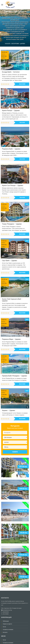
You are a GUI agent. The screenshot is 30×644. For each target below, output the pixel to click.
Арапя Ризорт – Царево (11, 110)
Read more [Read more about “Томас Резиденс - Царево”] (22, 234)
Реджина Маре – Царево (11, 339)
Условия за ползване (8, 630)
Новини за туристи (7, 624)
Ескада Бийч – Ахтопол (11, 72)
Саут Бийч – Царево (10, 261)
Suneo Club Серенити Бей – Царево (12, 300)
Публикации (6, 621)
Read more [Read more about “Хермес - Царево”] (22, 419)
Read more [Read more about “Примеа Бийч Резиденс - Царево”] (22, 384)
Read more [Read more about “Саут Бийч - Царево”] (22, 273)
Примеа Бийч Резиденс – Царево (15, 376)
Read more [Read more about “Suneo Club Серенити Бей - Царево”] (22, 313)
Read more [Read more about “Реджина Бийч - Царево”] (22, 159)
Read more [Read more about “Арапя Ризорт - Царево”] (22, 123)
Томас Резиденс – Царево (12, 224)
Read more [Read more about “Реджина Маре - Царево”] (22, 349)
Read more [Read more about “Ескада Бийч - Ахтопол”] (22, 84)
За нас (4, 627)
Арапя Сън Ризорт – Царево (13, 185)
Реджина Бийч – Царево (11, 149)
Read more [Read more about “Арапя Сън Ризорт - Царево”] (22, 198)
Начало (8, 44)
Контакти (5, 632)
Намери (15, 452)
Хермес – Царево (9, 410)
